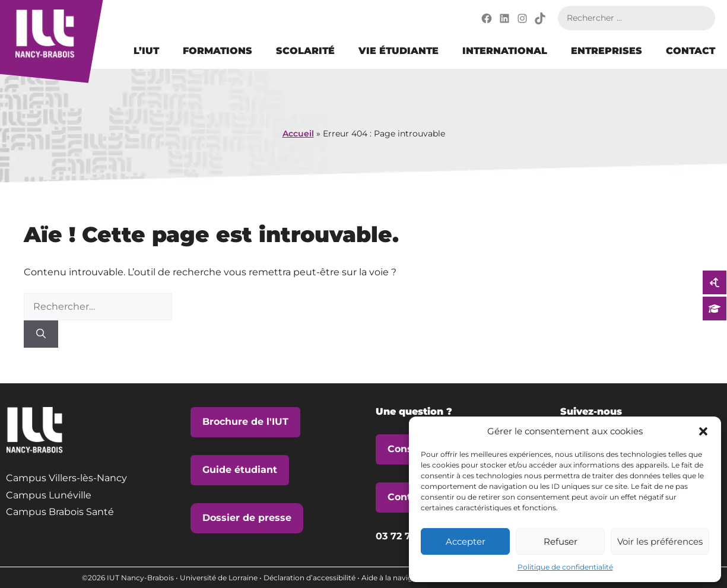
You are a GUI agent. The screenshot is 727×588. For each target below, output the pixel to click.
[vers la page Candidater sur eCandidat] (715, 309)
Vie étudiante (399, 51)
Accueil (298, 134)
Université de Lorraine (219, 578)
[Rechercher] (41, 334)
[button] (703, 431)
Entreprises (607, 51)
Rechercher (703, 18)
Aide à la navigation (396, 578)
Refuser (561, 541)
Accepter (466, 541)
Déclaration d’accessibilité (309, 578)
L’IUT (146, 51)
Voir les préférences (660, 541)
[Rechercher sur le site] (625, 18)
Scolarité (305, 51)
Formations (218, 51)
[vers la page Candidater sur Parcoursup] (715, 282)
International (505, 51)
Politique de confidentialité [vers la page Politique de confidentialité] (565, 567)
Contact (691, 51)
